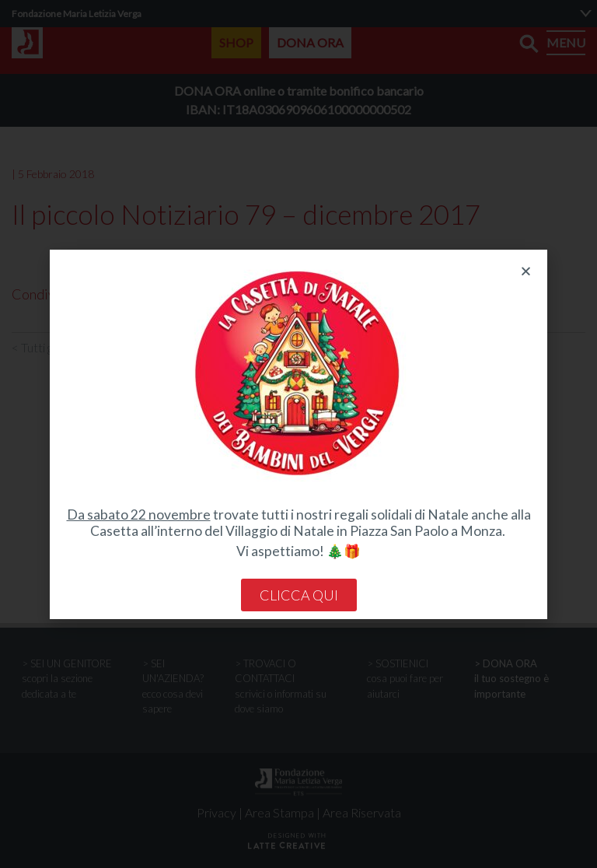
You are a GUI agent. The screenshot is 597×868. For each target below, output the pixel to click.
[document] (298, 434)
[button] (526, 271)
